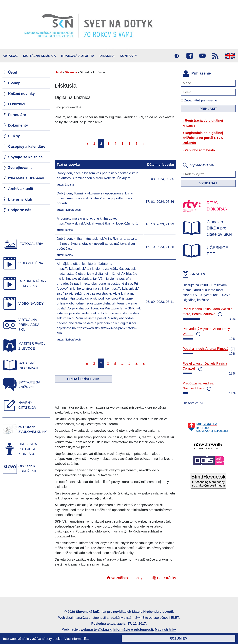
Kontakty (128, 56)
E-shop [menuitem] (14, 83)
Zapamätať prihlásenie (199, 100)
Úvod (58, 72)
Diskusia (107, 56)
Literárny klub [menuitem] (20, 199)
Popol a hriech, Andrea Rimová (205, 349)
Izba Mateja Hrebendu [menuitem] (27, 178)
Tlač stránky (166, 578)
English (230, 56)
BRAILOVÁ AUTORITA (78, 56)
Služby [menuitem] (14, 136)
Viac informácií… (77, 639)
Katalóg (10, 56)
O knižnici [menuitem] (17, 104)
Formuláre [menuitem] (17, 115)
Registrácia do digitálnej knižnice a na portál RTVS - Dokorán (204, 138)
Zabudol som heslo (200, 150)
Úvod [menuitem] (13, 72)
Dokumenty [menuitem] (18, 125)
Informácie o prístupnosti (133, 629)
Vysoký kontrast (177, 56)
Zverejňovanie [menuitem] (20, 168)
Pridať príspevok (83, 379)
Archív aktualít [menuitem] (21, 189)
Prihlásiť (208, 109)
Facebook (190, 56)
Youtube (202, 56)
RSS (215, 56)
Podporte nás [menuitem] (20, 210)
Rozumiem (179, 638)
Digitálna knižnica (39, 56)
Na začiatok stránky (126, 578)
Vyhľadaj (208, 183)
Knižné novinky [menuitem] (21, 94)
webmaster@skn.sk (96, 629)
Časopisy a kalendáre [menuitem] (27, 146)
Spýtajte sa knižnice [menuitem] (25, 157)
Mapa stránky (165, 629)
